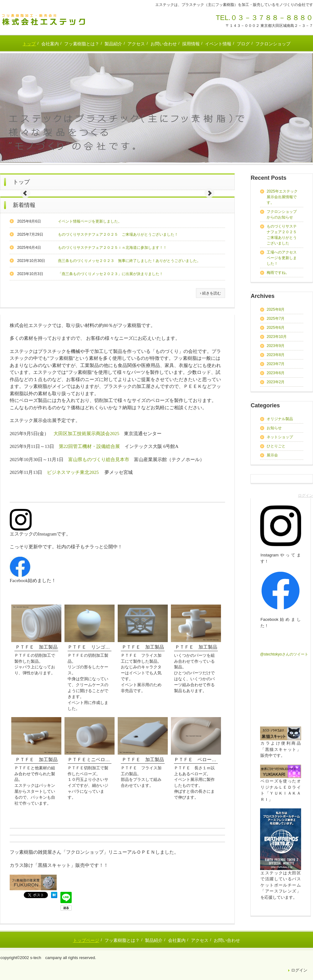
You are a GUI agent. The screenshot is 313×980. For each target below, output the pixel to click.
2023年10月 (277, 337)
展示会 (272, 455)
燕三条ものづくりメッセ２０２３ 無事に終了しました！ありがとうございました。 (129, 261)
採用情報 (191, 44)
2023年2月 (276, 382)
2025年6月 (276, 328)
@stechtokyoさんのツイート (284, 654)
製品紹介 (113, 44)
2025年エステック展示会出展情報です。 (282, 197)
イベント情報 (218, 44)
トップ (29, 44)
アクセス (136, 44)
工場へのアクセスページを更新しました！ (282, 258)
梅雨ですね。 (278, 273)
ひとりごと (276, 446)
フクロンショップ (273, 44)
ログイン (305, 495)
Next (209, 193)
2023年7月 (276, 364)
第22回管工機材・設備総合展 (89, 446)
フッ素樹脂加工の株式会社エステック (44, 20)
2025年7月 (276, 319)
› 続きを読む (210, 293)
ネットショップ (280, 437)
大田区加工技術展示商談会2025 (86, 434)
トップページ (86, 940)
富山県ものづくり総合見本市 (99, 460)
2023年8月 (276, 355)
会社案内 (50, 44)
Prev (25, 193)
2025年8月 (276, 309)
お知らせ (274, 428)
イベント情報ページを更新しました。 (90, 221)
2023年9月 (276, 346)
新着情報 (24, 205)
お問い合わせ (164, 44)
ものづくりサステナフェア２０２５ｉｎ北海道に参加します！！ (112, 248)
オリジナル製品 (280, 419)
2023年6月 (276, 373)
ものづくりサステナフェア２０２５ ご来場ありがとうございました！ (118, 234)
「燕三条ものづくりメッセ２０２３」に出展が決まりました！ (110, 274)
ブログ (243, 44)
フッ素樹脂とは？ (82, 44)
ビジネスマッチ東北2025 (73, 472)
